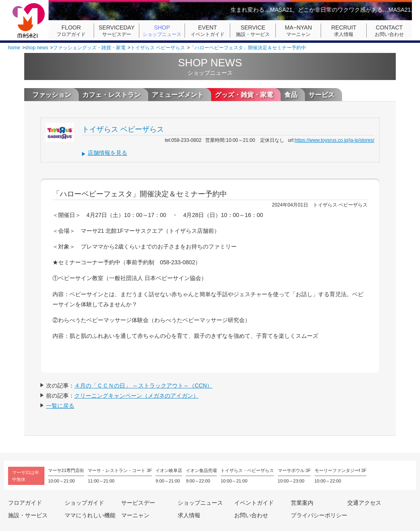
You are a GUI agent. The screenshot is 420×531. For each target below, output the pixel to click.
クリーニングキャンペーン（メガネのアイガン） (136, 396)
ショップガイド (84, 503)
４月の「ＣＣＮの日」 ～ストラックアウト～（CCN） (143, 386)
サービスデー (117, 31)
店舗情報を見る (107, 153)
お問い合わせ (389, 31)
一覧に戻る (60, 406)
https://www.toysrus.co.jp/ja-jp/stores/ (335, 140)
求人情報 (344, 31)
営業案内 (302, 503)
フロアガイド (71, 31)
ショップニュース (162, 31)
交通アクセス (364, 503)
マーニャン (298, 31)
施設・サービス (253, 31)
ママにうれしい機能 (90, 515)
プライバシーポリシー (319, 515)
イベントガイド (208, 31)
